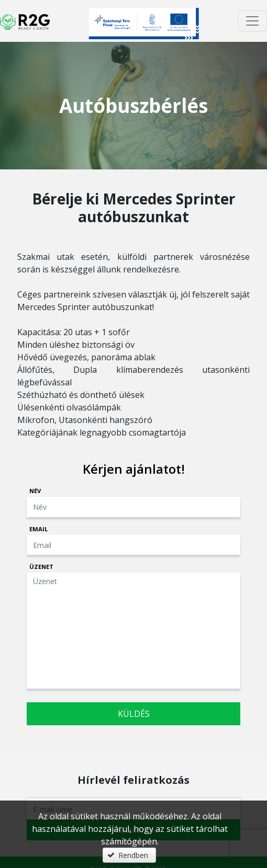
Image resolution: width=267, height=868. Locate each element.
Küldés (134, 714)
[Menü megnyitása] (252, 21)
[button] (129, 855)
